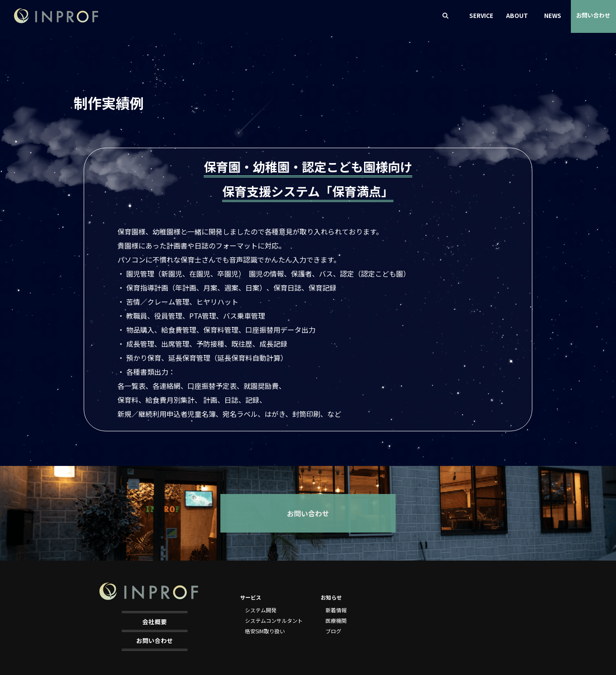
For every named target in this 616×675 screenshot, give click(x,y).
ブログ (333, 631)
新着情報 (336, 610)
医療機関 (336, 620)
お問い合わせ (593, 15)
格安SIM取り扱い (265, 631)
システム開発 (261, 610)
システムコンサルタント (274, 620)
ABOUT (517, 15)
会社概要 (155, 622)
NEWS (553, 15)
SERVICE (481, 15)
